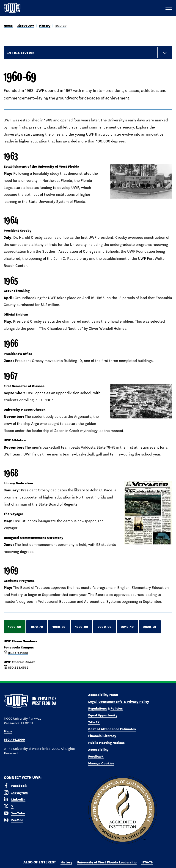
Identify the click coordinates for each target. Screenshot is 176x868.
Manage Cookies (101, 763)
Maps (8, 731)
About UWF (26, 26)
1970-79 (37, 627)
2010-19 (128, 627)
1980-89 (59, 627)
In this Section (21, 53)
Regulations (98, 708)
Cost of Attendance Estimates (112, 729)
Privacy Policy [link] (102, 861)
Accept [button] (123, 861)
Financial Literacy (102, 736)
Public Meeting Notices (106, 743)
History (45, 26)
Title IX (94, 722)
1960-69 (61, 26)
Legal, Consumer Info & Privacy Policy (119, 702)
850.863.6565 (18, 667)
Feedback (96, 756)
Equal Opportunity (103, 715)
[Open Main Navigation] (169, 8)
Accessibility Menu (103, 695)
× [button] (172, 857)
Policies (117, 708)
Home (8, 26)
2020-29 (150, 627)
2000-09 (105, 627)
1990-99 (82, 627)
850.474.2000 (18, 653)
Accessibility (98, 750)
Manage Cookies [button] (143, 861)
